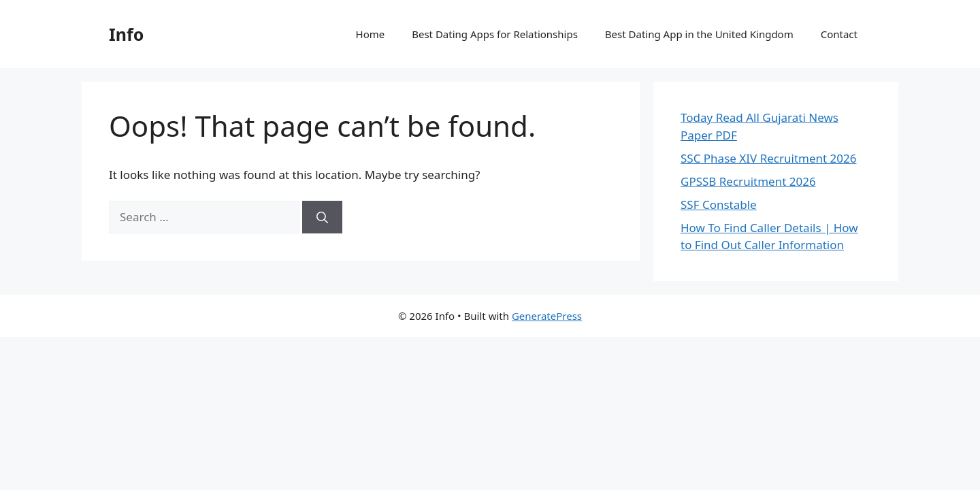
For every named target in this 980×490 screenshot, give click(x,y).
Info (126, 34)
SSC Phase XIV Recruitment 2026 (768, 158)
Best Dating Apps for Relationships (495, 34)
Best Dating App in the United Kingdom (699, 34)
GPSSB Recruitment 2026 (748, 181)
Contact (839, 34)
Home (371, 34)
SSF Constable (719, 205)
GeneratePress (547, 316)
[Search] (322, 217)
